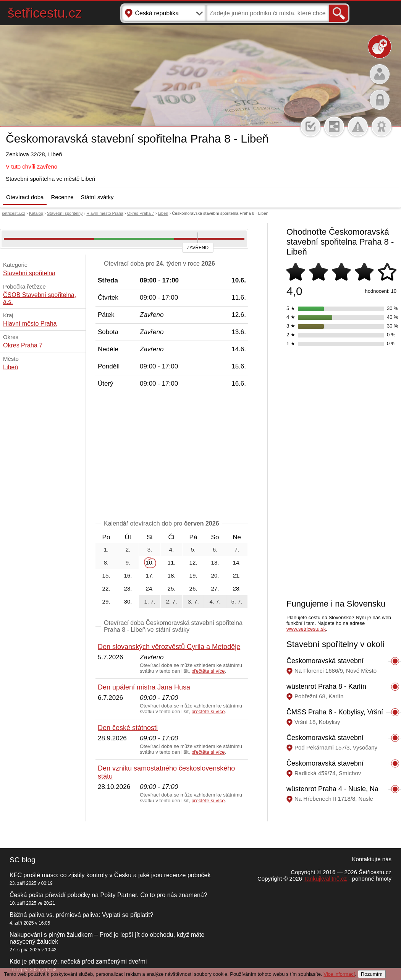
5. (193, 549)
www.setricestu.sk (306, 629)
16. (128, 575)
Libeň (163, 213)
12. (193, 562)
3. (150, 549)
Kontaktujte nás (372, 859)
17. (150, 575)
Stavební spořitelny (65, 213)
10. (150, 562)
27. (215, 588)
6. (215, 549)
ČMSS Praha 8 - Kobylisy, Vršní (335, 712)
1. (106, 549)
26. (193, 588)
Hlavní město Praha (105, 213)
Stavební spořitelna (29, 273)
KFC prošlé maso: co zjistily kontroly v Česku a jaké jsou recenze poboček (110, 875)
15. (106, 575)
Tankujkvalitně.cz (325, 879)
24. (150, 588)
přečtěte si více (208, 671)
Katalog (36, 213)
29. (106, 601)
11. (172, 562)
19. (193, 575)
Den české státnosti (128, 728)
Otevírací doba (25, 197)
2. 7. (171, 601)
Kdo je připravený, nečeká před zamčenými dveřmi (78, 961)
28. (237, 588)
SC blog (23, 860)
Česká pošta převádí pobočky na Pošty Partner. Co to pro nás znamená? (108, 895)
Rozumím (372, 974)
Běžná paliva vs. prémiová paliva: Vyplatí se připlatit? (81, 915)
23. (128, 588)
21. (237, 575)
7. (237, 549)
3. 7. (193, 601)
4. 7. (215, 601)
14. (237, 562)
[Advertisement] (172, 455)
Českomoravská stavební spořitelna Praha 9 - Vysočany (332, 742)
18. (172, 575)
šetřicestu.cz (45, 13)
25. (172, 588)
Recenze (62, 197)
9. (128, 562)
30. (128, 601)
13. (215, 562)
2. (128, 549)
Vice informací (339, 974)
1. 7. (150, 601)
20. (215, 575)
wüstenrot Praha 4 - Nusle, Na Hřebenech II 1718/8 (332, 793)
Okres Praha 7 (141, 213)
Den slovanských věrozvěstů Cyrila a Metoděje (169, 647)
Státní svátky (97, 197)
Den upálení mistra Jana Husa (144, 687)
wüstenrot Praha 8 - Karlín (326, 686)
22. (106, 588)
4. (172, 549)
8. (106, 562)
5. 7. (237, 601)
